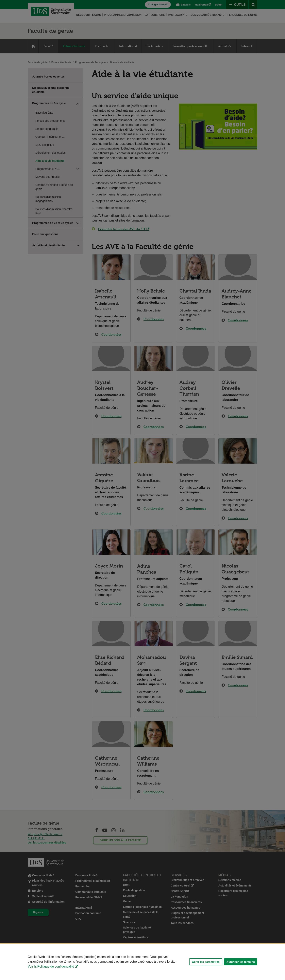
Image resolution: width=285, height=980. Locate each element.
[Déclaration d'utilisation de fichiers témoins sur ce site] (142, 962)
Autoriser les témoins (241, 962)
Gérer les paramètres (206, 962)
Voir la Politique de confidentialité (51, 966)
